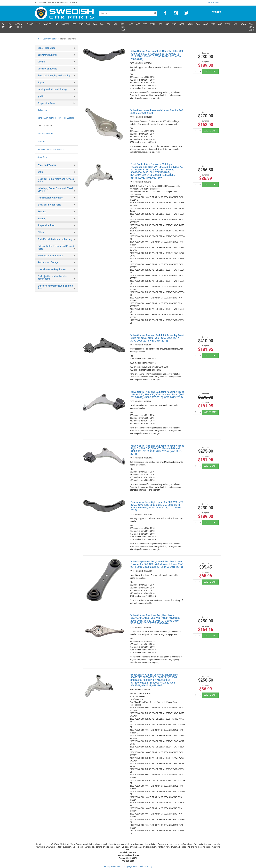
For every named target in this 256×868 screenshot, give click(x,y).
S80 (160, 24)
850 (109, 24)
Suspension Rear (46, 225)
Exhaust (42, 212)
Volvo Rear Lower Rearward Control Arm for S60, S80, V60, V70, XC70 (157, 112)
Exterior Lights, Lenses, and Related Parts (56, 247)
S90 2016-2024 (252, 27)
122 (38, 24)
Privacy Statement (112, 867)
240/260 (65, 24)
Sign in (211, 3)
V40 (174, 24)
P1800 (30, 24)
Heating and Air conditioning (52, 89)
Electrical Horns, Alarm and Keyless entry (56, 180)
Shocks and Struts (45, 134)
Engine (41, 83)
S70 (131, 24)
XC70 (153, 24)
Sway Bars (42, 157)
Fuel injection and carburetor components (52, 278)
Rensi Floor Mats (46, 48)
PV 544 (10, 26)
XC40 (243, 24)
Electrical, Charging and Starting (54, 76)
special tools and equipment (52, 269)
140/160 (47, 24)
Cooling (41, 62)
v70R (190, 24)
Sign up (218, 3)
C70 (138, 24)
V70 (145, 24)
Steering (42, 219)
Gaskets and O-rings (48, 262)
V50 (213, 24)
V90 (116, 24)
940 (95, 24)
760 (74, 24)
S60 (198, 24)
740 (81, 24)
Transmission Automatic (50, 198)
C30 (220, 24)
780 (88, 24)
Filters (41, 232)
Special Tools (20, 26)
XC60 (228, 24)
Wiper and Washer (47, 165)
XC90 (205, 24)
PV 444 (3, 26)
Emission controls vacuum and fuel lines (55, 287)
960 (102, 24)
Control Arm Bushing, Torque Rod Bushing (56, 118)
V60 (236, 24)
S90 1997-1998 (123, 27)
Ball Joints (42, 110)
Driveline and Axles (47, 69)
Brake (40, 172)
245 (56, 24)
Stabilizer (42, 142)
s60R (182, 24)
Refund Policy (146, 867)
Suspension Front (46, 103)
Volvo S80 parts (50, 39)
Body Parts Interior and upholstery (55, 239)
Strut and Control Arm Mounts (51, 149)
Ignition (41, 96)
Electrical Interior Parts (49, 205)
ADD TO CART (210, 71)
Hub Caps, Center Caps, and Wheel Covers (55, 190)
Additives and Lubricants (50, 256)
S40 (167, 24)
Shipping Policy (130, 867)
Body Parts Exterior (47, 55)
